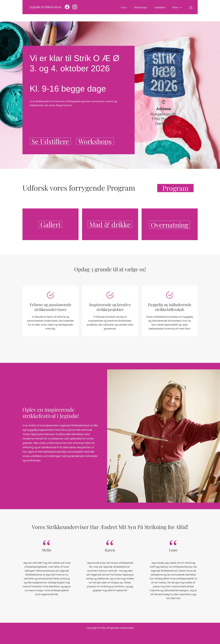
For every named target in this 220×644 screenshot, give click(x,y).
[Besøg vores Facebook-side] (67, 7)
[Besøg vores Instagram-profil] (75, 7)
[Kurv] (191, 7)
